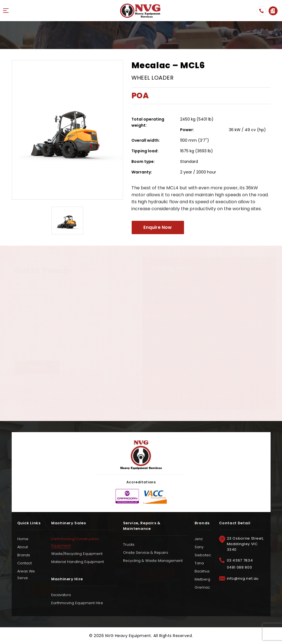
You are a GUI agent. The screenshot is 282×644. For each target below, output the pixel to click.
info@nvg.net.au (243, 578)
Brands (24, 555)
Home (23, 539)
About (23, 547)
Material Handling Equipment (78, 562)
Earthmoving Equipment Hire (77, 603)
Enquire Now (273, 11)
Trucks (129, 544)
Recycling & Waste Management (153, 561)
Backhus (202, 571)
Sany (199, 547)
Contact (24, 563)
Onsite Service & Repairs (146, 553)
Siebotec (203, 555)
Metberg (202, 579)
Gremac (202, 587)
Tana (199, 563)
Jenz (199, 539)
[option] (67, 130)
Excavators (61, 595)
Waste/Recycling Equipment (77, 554)
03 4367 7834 (261, 11)
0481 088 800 (240, 567)
